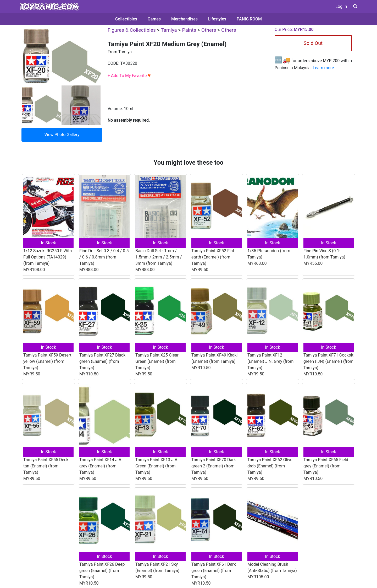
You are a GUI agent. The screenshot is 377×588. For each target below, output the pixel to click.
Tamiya (169, 30)
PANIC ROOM (249, 19)
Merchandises (184, 19)
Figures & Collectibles (132, 30)
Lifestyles (217, 19)
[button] (355, 6)
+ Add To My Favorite (129, 76)
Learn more (323, 68)
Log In (341, 6)
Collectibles (126, 19)
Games (154, 19)
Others (209, 30)
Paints (189, 30)
